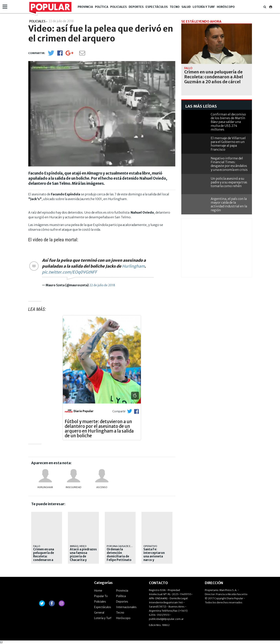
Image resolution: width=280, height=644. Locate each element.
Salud (186, 7)
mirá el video (78, 546)
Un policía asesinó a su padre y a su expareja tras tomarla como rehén (229, 182)
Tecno (175, 7)
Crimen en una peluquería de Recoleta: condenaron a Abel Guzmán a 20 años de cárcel (46, 558)
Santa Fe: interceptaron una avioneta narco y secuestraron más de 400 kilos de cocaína (157, 560)
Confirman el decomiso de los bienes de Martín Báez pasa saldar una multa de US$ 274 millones (228, 122)
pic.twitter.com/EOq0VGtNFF (69, 272)
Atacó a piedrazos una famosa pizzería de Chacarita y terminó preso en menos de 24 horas (83, 560)
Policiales (119, 7)
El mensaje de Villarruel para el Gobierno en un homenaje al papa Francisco (228, 144)
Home (98, 591)
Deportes (136, 7)
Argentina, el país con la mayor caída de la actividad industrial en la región (229, 204)
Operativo (150, 546)
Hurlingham (133, 266)
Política (102, 7)
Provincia (85, 7)
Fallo (37, 546)
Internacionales (126, 607)
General (99, 613)
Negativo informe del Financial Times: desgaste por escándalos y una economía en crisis (229, 164)
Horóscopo (226, 7)
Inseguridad (74, 487)
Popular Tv (101, 596)
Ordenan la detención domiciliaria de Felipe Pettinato (119, 555)
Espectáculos (157, 7)
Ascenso (102, 487)
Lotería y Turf (204, 7)
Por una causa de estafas (123, 546)
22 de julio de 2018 (102, 285)
